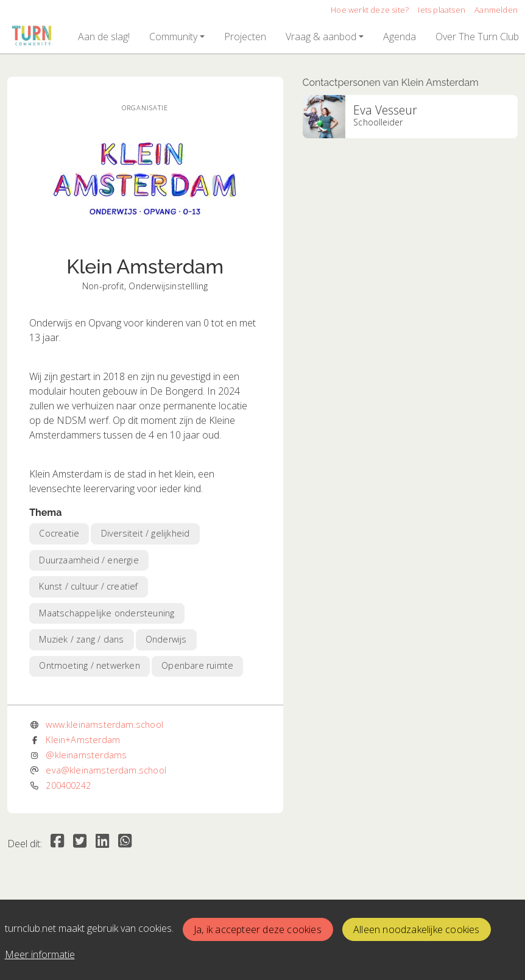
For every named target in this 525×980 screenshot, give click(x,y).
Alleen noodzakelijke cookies (417, 929)
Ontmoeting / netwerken (89, 665)
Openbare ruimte (197, 665)
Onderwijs (166, 639)
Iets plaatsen (442, 10)
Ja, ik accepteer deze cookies (258, 929)
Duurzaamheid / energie (89, 560)
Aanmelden (496, 10)
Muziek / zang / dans (81, 639)
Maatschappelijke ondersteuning (107, 613)
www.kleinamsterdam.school (104, 724)
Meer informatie (40, 954)
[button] (104, 37)
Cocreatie (59, 533)
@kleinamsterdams (86, 755)
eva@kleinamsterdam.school (106, 770)
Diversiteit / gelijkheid (146, 533)
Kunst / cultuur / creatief (88, 586)
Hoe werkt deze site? (370, 10)
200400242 (68, 785)
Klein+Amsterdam (83, 740)
